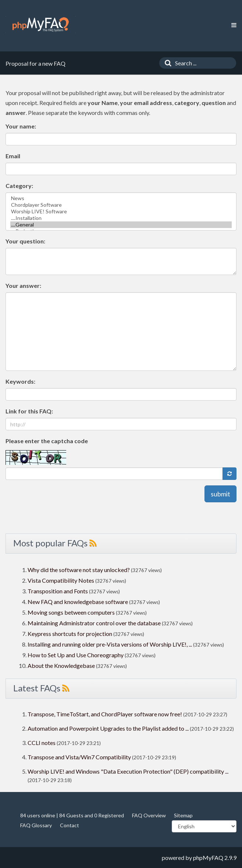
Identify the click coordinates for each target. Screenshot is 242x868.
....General (121, 225)
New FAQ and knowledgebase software (78, 602)
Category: (19, 186)
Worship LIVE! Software (121, 211)
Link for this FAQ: (29, 411)
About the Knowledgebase (61, 666)
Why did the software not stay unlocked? (79, 570)
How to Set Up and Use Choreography (76, 655)
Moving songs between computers (71, 612)
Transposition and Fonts (58, 591)
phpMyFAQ (208, 858)
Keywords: (20, 381)
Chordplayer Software (121, 205)
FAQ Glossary (36, 825)
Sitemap (183, 815)
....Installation (121, 218)
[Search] (166, 63)
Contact (70, 825)
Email (13, 156)
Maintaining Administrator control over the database (94, 623)
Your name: (21, 126)
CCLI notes (42, 743)
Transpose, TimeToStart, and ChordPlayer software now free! (105, 714)
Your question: (25, 241)
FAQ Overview (149, 815)
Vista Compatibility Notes (61, 580)
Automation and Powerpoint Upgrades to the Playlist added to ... (108, 728)
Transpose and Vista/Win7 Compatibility (79, 757)
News (121, 198)
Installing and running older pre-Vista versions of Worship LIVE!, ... (110, 644)
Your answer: (23, 285)
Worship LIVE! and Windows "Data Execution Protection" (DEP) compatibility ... (128, 771)
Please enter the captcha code (47, 441)
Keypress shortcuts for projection (70, 634)
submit (220, 494)
